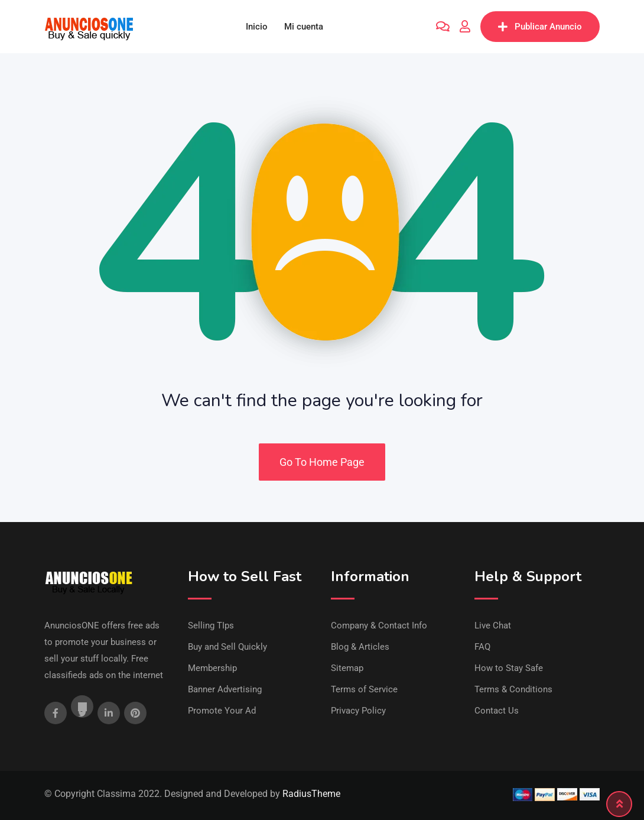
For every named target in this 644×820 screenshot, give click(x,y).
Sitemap (347, 668)
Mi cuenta (304, 27)
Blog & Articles (360, 647)
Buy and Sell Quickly (227, 647)
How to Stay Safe (509, 668)
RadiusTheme (311, 794)
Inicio (257, 27)
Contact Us (497, 711)
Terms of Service (364, 689)
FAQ (482, 647)
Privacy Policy (358, 711)
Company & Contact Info (379, 625)
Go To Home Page (322, 462)
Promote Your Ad (222, 711)
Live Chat (493, 625)
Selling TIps (211, 625)
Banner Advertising (225, 689)
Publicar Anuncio (540, 27)
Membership (212, 668)
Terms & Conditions (513, 689)
